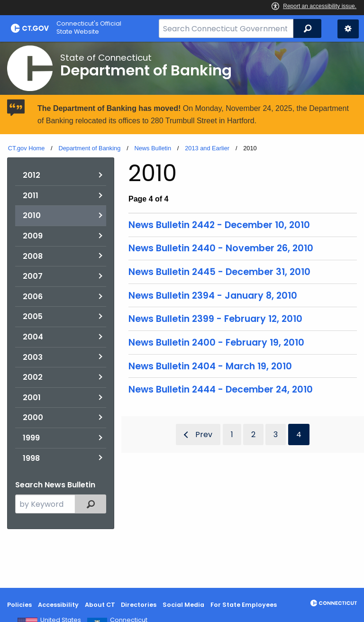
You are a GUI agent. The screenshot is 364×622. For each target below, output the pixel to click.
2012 (32, 175)
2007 (33, 276)
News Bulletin (153, 148)
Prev (204, 434)
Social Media (183, 605)
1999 (31, 438)
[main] (182, 315)
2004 (33, 337)
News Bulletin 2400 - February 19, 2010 (216, 343)
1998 (31, 458)
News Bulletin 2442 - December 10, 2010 (219, 225)
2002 (33, 377)
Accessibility (58, 605)
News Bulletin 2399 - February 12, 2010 (215, 319)
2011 (31, 196)
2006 (33, 297)
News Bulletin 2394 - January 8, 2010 (213, 296)
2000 (33, 417)
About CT (100, 605)
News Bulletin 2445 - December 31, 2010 (219, 272)
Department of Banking (89, 148)
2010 (32, 215)
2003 (33, 357)
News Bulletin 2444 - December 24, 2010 (221, 389)
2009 (33, 236)
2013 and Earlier (207, 148)
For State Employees (244, 605)
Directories (139, 605)
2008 (33, 256)
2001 (32, 398)
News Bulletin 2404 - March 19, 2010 (210, 366)
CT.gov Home (27, 148)
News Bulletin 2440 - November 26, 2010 (221, 248)
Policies (19, 605)
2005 (33, 316)
